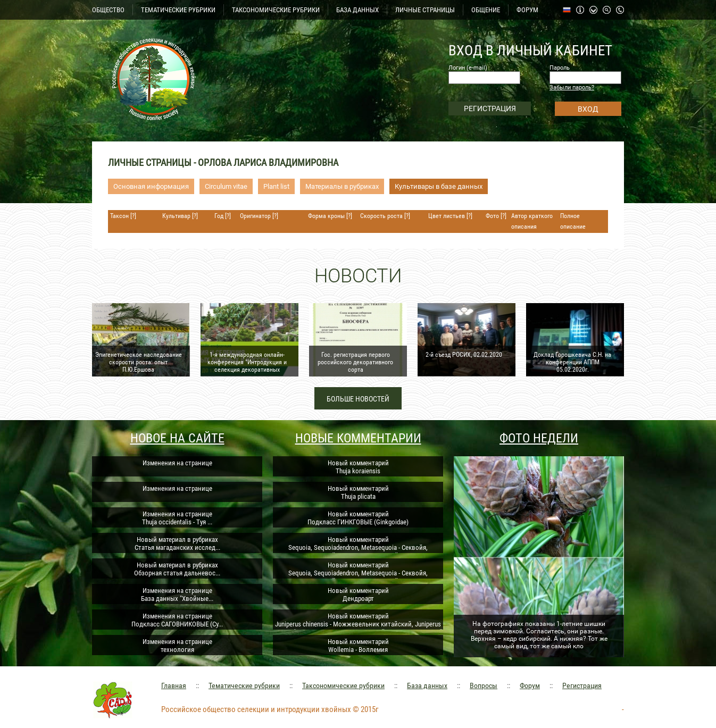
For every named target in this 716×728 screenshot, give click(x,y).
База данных (427, 685)
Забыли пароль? (572, 87)
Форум (530, 685)
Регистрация (582, 685)
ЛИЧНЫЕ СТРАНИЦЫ (425, 10)
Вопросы (484, 685)
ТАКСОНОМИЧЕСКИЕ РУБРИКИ (276, 10)
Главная (174, 685)
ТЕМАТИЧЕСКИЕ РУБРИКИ (178, 10)
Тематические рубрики (244, 685)
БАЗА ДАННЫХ (357, 10)
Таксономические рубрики (343, 685)
